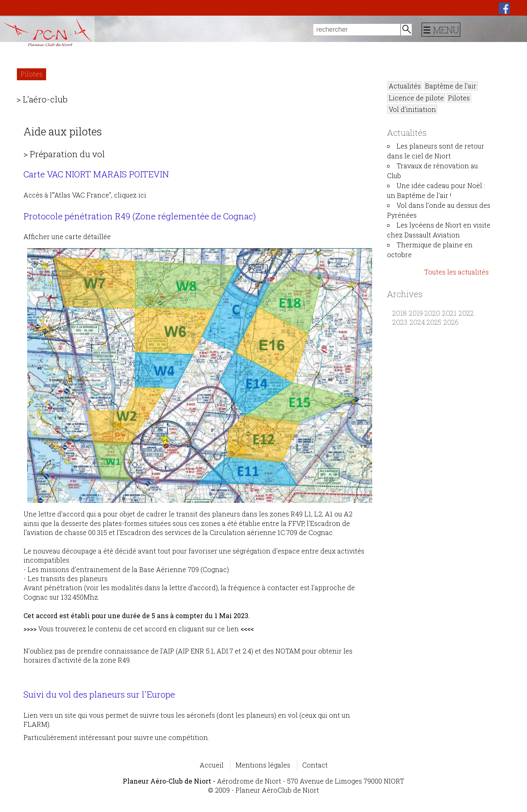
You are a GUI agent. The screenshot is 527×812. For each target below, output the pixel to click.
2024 (417, 322)
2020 (432, 313)
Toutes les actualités (456, 272)
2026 (451, 322)
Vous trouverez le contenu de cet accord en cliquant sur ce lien (139, 629)
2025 (434, 322)
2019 (416, 313)
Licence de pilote (416, 98)
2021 (449, 313)
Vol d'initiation (412, 109)
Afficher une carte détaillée (196, 368)
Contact (315, 765)
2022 (466, 313)
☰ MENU (441, 29)
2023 (400, 322)
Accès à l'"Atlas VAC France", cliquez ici (85, 195)
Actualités (405, 86)
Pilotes (32, 74)
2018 (400, 313)
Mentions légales (263, 765)
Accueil (212, 765)
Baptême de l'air (451, 86)
